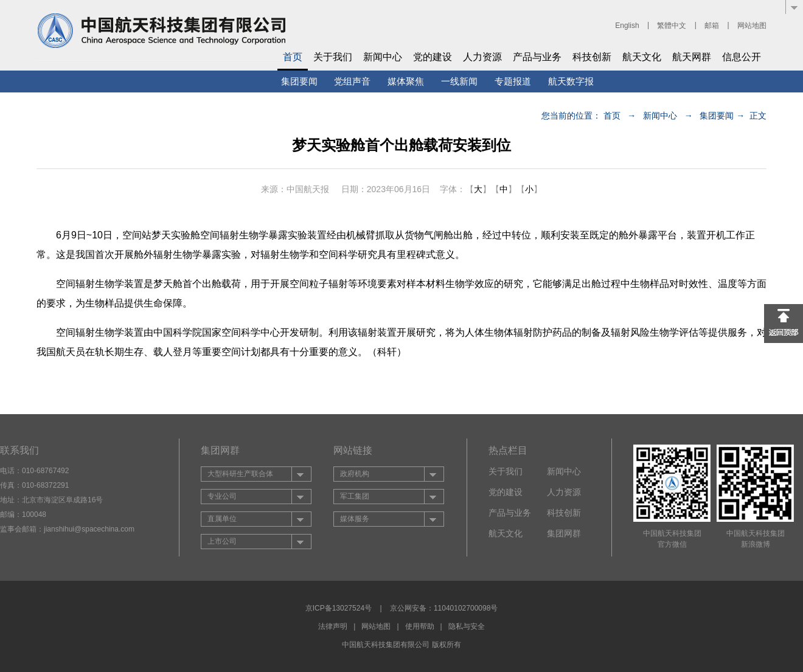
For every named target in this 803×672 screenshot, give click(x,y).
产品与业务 (537, 57)
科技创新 (592, 57)
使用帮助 (420, 626)
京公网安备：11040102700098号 (444, 608)
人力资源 (482, 57)
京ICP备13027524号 (339, 608)
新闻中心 (383, 57)
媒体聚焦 (406, 81)
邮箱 (712, 26)
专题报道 (513, 81)
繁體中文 (672, 26)
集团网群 (564, 533)
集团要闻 (299, 81)
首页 (293, 57)
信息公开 (742, 57)
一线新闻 (459, 81)
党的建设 (433, 57)
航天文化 (642, 57)
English (627, 26)
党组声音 (352, 81)
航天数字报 (571, 81)
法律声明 (333, 626)
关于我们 (333, 57)
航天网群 (692, 57)
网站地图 (752, 26)
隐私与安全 (467, 626)
